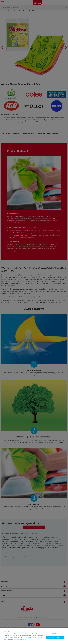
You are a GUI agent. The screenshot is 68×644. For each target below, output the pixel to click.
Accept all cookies (55, 637)
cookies (29, 638)
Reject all (55, 634)
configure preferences (19, 639)
